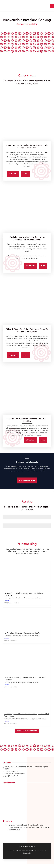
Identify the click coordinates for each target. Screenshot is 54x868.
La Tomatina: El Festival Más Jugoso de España (22, 633)
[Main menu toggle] (52, 6)
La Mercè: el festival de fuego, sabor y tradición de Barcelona (24, 594)
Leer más (7, 600)
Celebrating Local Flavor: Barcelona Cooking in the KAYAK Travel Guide (27, 715)
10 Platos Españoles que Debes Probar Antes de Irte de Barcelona (26, 679)
